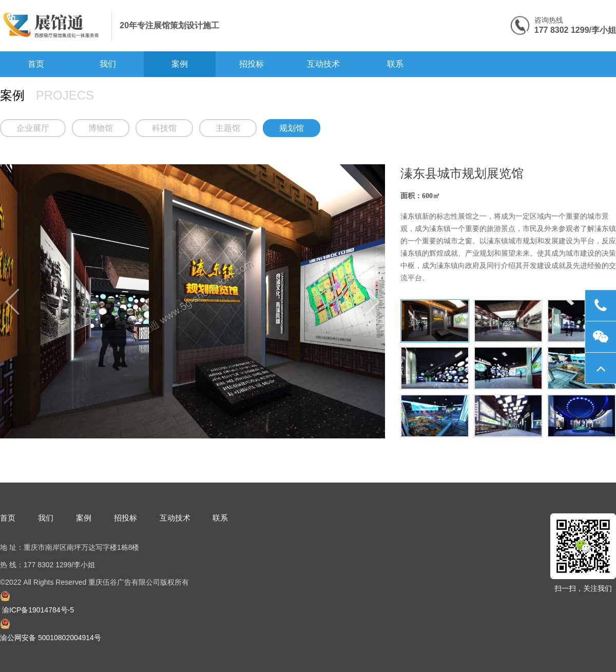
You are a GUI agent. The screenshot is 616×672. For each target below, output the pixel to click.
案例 (180, 64)
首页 (36, 64)
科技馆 (164, 128)
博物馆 (101, 128)
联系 (395, 64)
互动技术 (323, 64)
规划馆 (292, 128)
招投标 (252, 64)
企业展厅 (33, 128)
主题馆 (228, 128)
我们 (108, 64)
